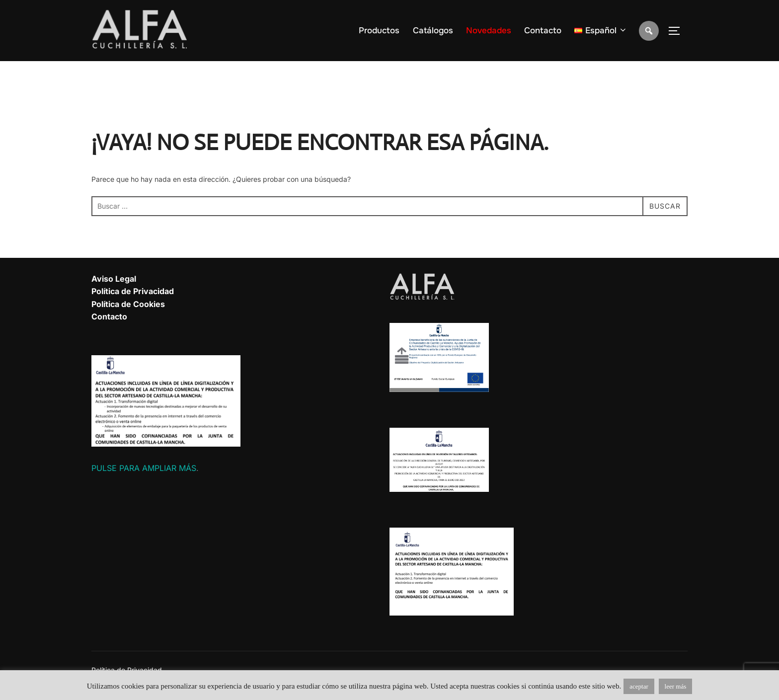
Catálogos (433, 31)
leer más (676, 686)
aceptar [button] (639, 686)
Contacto (543, 31)
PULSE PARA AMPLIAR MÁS (144, 468)
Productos (379, 31)
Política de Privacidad (133, 291)
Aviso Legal (114, 279)
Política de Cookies (128, 304)
